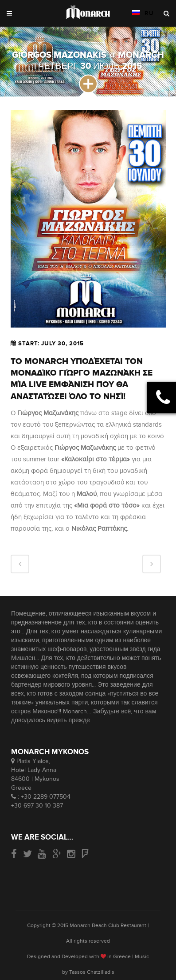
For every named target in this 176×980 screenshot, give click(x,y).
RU (143, 13)
